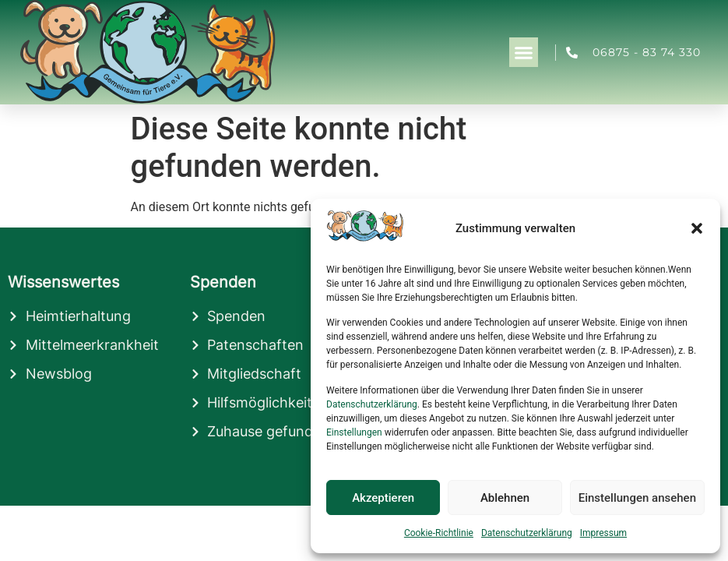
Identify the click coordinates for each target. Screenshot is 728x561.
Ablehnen (505, 498)
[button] (697, 228)
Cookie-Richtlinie (439, 533)
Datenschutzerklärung (372, 404)
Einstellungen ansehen (637, 498)
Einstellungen (354, 432)
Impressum (603, 533)
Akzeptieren (383, 498)
